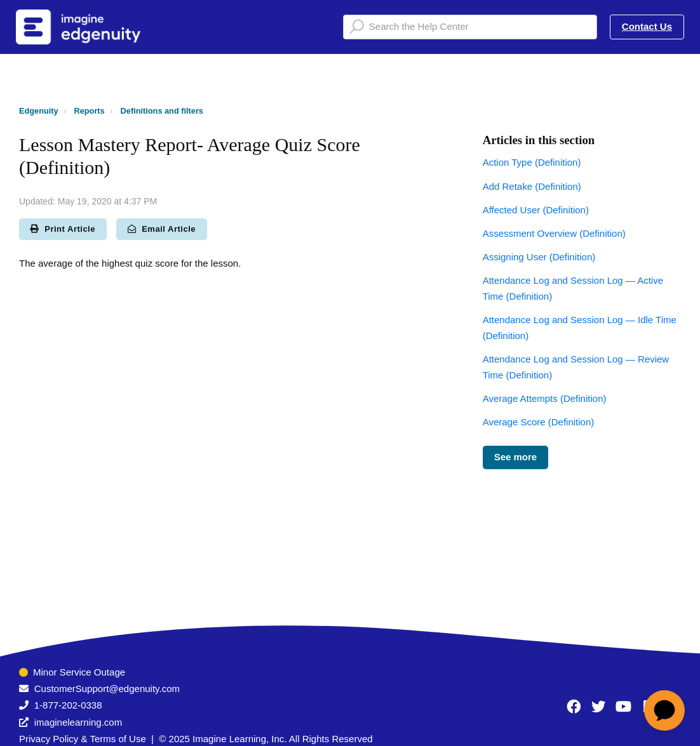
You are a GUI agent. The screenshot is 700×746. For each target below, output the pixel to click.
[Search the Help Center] (470, 27)
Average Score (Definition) (539, 422)
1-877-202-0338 (68, 705)
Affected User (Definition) (536, 210)
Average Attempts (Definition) (545, 398)
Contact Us (647, 26)
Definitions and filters (162, 111)
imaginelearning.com (78, 722)
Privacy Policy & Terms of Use (83, 739)
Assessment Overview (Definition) (554, 233)
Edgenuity (39, 111)
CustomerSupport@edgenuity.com (107, 689)
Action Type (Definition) (532, 162)
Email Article (162, 229)
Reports (90, 111)
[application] (664, 710)
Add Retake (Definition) (532, 186)
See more (516, 457)
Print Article (63, 229)
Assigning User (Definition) (539, 257)
